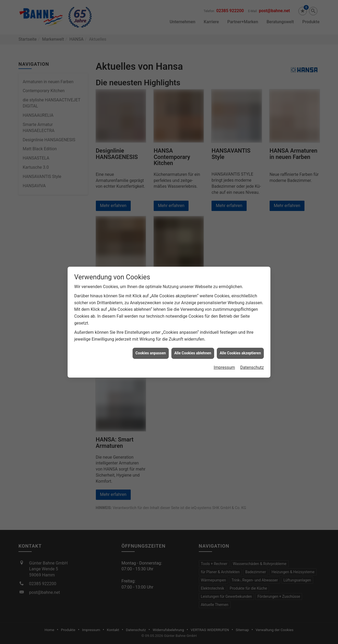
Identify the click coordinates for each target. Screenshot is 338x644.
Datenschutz (252, 355)
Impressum (224, 355)
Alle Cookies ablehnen (193, 341)
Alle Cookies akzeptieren (240, 341)
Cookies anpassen (151, 341)
